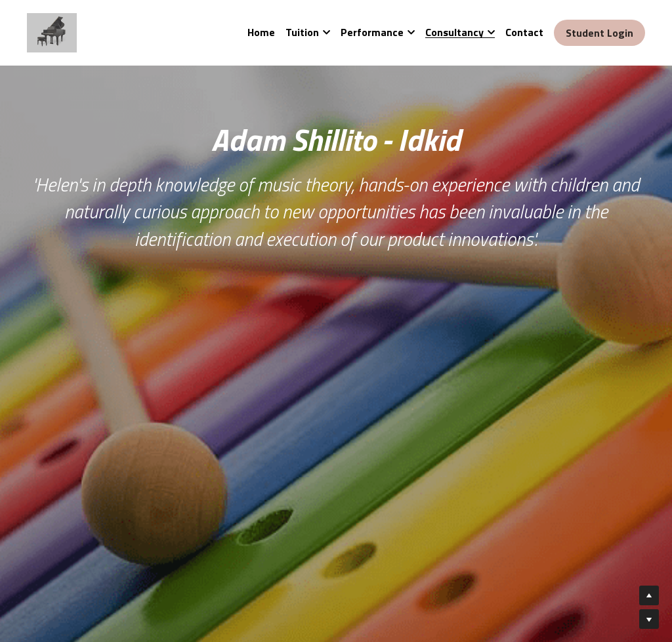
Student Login (599, 33)
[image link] (52, 32)
